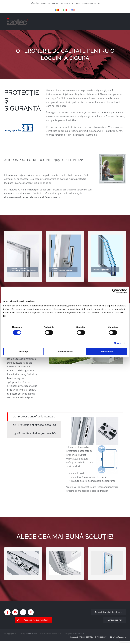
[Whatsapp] (31, 612)
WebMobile (79, 633)
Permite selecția (65, 352)
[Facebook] (7, 612)
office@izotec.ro (118, 637)
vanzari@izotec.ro (91, 3)
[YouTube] (15, 612)
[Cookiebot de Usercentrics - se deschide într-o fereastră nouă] (114, 291)
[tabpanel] (92, 456)
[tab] (34, 417)
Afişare (117, 343)
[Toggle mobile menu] (124, 18)
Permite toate (107, 352)
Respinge (24, 352)
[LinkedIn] (23, 612)
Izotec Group (31, 633)
